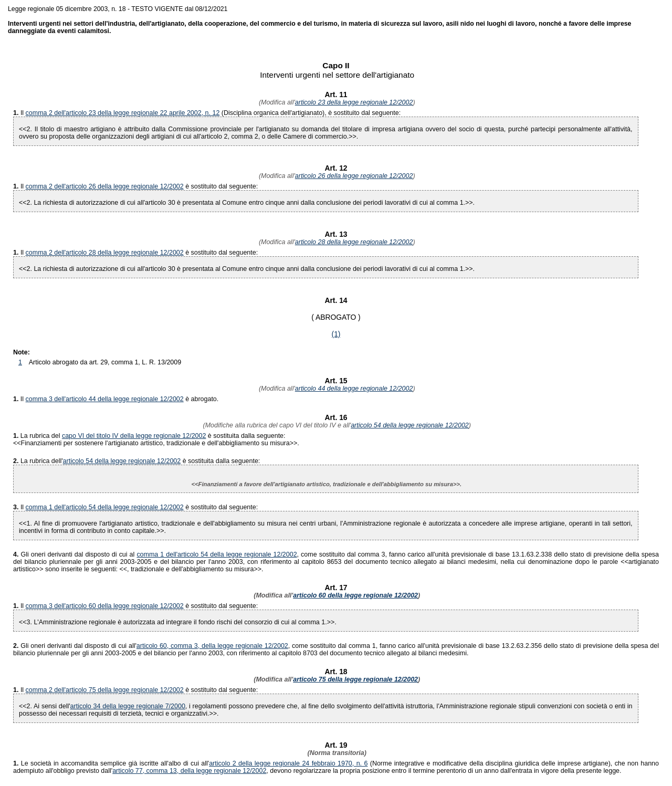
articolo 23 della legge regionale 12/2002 (354, 102)
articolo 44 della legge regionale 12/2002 (354, 389)
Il (23, 113)
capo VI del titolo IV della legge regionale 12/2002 (134, 436)
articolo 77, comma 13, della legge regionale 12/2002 (189, 771)
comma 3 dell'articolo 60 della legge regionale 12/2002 (105, 606)
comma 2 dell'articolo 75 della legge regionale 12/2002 (105, 690)
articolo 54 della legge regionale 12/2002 (410, 425)
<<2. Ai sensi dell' (45, 706)
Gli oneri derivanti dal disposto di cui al (75, 554)
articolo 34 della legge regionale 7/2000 (128, 706)
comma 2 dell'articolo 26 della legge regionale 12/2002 (105, 186)
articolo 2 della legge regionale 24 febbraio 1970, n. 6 (288, 763)
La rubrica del (38, 436)
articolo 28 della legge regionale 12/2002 (354, 242)
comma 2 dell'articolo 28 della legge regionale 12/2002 (105, 253)
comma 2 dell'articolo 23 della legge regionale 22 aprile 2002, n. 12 (123, 113)
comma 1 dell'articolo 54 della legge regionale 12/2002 (105, 507)
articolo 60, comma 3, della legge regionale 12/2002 (212, 646)
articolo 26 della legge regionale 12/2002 (354, 176)
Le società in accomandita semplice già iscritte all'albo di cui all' (111, 763)
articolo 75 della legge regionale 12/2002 (355, 679)
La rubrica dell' (42, 461)
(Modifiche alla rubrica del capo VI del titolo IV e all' (276, 425)
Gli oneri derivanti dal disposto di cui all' (75, 646)
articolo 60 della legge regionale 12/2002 (355, 595)
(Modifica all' (276, 102)
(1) (336, 334)
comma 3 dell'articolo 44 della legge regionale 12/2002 (105, 399)
